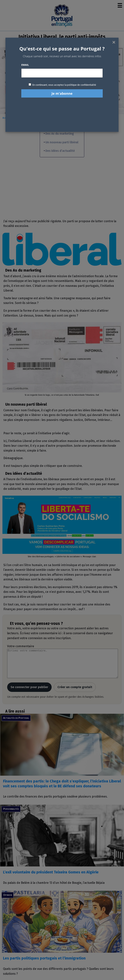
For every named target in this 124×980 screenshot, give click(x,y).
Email (25, 65)
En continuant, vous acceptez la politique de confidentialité (64, 85)
